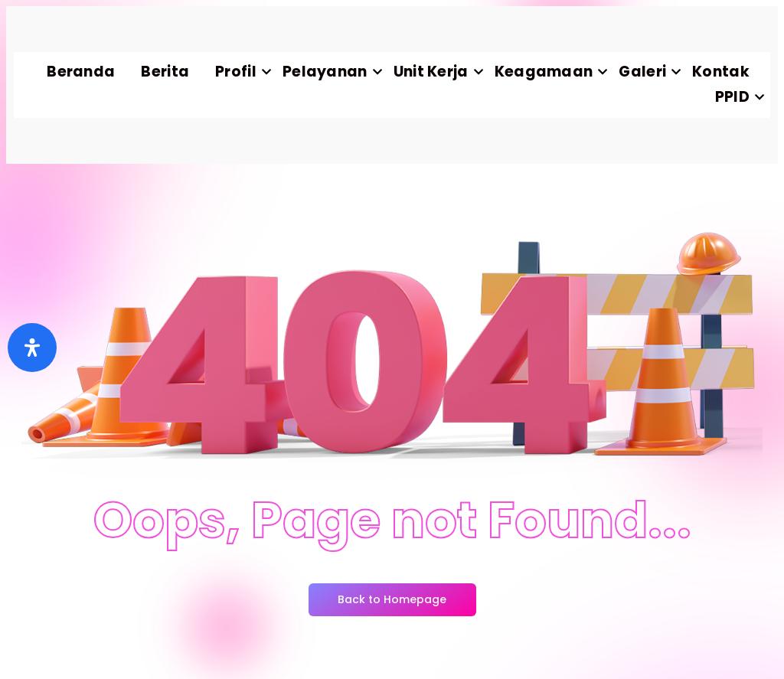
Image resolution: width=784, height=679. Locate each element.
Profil (242, 72)
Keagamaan (550, 72)
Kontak (721, 72)
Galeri (649, 72)
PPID (739, 97)
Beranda (81, 72)
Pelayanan (332, 72)
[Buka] (32, 348)
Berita (165, 72)
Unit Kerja (438, 72)
